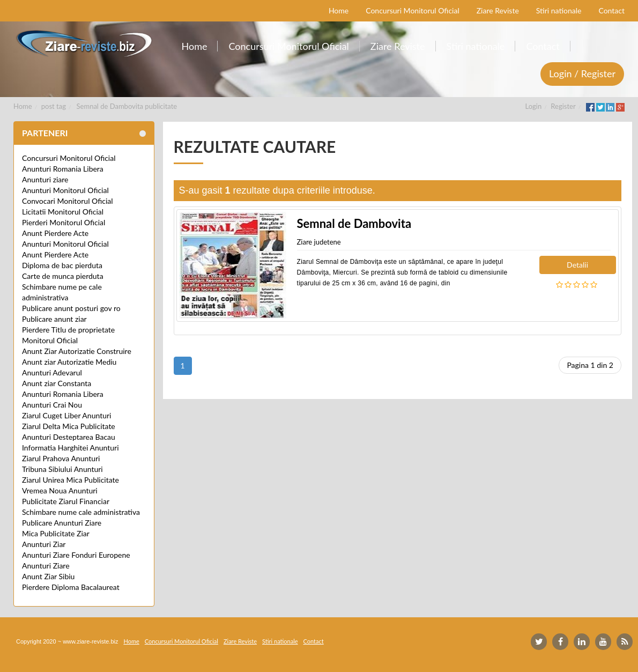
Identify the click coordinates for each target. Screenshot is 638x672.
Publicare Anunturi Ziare (62, 523)
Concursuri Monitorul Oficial (69, 158)
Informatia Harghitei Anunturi (71, 448)
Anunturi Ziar (44, 544)
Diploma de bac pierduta (62, 265)
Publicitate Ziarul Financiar (66, 501)
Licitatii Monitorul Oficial (63, 212)
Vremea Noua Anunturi (60, 490)
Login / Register (582, 73)
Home (23, 106)
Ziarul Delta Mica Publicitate (69, 426)
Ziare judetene (319, 242)
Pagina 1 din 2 (590, 365)
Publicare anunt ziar (54, 319)
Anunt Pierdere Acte (55, 233)
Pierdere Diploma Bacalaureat (71, 587)
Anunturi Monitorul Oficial (65, 190)
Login (534, 106)
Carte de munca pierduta (63, 276)
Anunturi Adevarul (52, 372)
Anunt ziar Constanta (57, 383)
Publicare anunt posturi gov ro (71, 308)
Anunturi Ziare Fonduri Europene (76, 555)
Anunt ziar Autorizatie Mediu (69, 362)
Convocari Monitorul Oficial (68, 201)
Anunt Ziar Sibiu (48, 576)
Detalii (577, 265)
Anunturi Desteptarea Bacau (69, 437)
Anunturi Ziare (46, 566)
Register (563, 106)
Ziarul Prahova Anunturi (61, 458)
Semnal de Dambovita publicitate (127, 106)
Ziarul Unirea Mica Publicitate (71, 480)
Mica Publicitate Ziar (56, 533)
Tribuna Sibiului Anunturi (62, 469)
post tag (54, 106)
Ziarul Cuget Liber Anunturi (66, 415)
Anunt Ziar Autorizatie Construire (77, 351)
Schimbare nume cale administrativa (81, 512)
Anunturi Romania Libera (63, 169)
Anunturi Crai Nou (52, 405)
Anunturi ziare (45, 179)
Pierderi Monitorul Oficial (64, 222)
